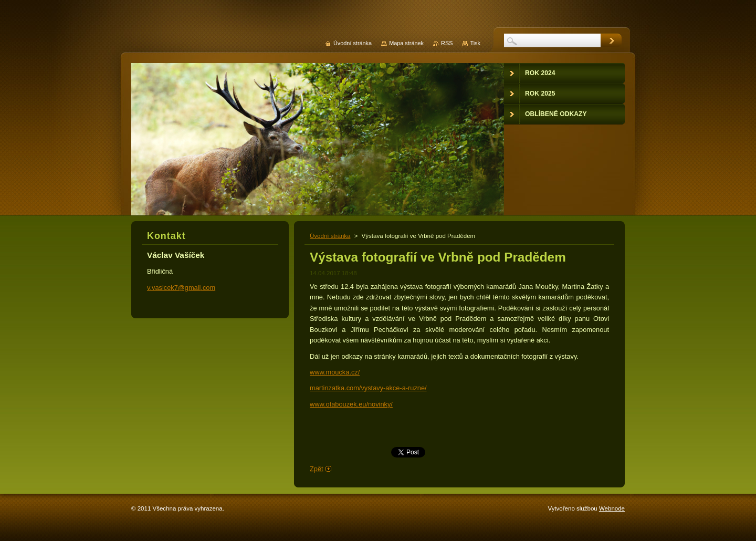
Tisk (475, 43)
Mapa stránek (406, 43)
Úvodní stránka (330, 236)
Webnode (612, 508)
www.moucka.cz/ (335, 372)
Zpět (317, 469)
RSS (447, 43)
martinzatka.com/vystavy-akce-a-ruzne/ (368, 388)
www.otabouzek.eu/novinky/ (351, 404)
